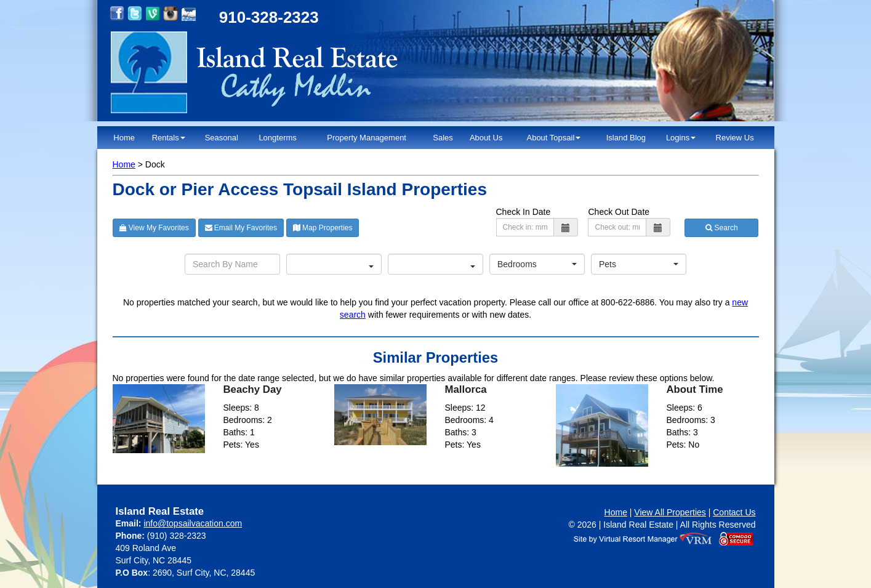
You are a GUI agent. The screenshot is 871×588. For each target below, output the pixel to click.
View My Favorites (154, 228)
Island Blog (626, 138)
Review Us (735, 138)
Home (124, 138)
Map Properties (323, 228)
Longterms (277, 138)
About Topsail (553, 138)
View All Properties (670, 512)
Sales (443, 138)
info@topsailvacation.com (193, 523)
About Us (486, 138)
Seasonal (222, 138)
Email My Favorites (241, 228)
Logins (681, 138)
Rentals (169, 138)
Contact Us (734, 512)
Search (721, 228)
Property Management (367, 138)
